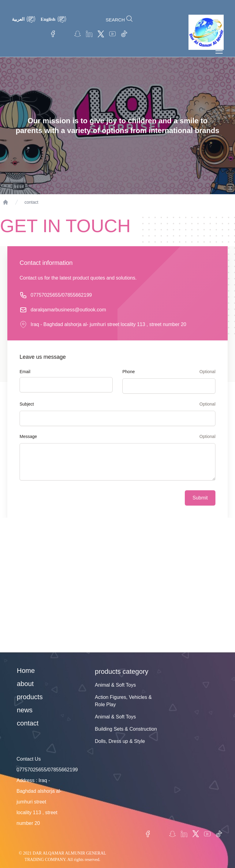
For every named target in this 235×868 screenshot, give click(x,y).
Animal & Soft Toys (115, 685)
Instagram (66, 34)
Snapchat (77, 34)
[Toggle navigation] (219, 51)
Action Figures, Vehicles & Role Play (123, 701)
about (25, 684)
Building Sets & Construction (126, 729)
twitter (101, 34)
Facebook (54, 34)
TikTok (124, 34)
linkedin (89, 34)
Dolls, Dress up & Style (120, 741)
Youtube (112, 34)
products (30, 697)
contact (31, 202)
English (48, 19)
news (25, 710)
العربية (18, 19)
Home (26, 671)
